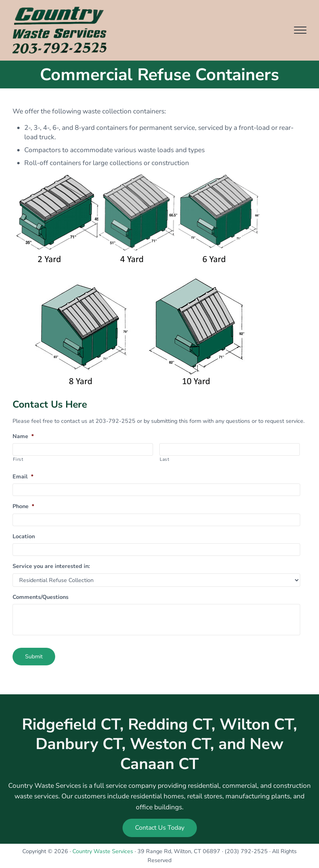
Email (23, 477)
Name (23, 436)
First (18, 459)
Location (24, 536)
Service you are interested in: (51, 566)
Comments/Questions (41, 597)
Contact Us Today (160, 828)
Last (165, 459)
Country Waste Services (103, 851)
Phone (23, 506)
